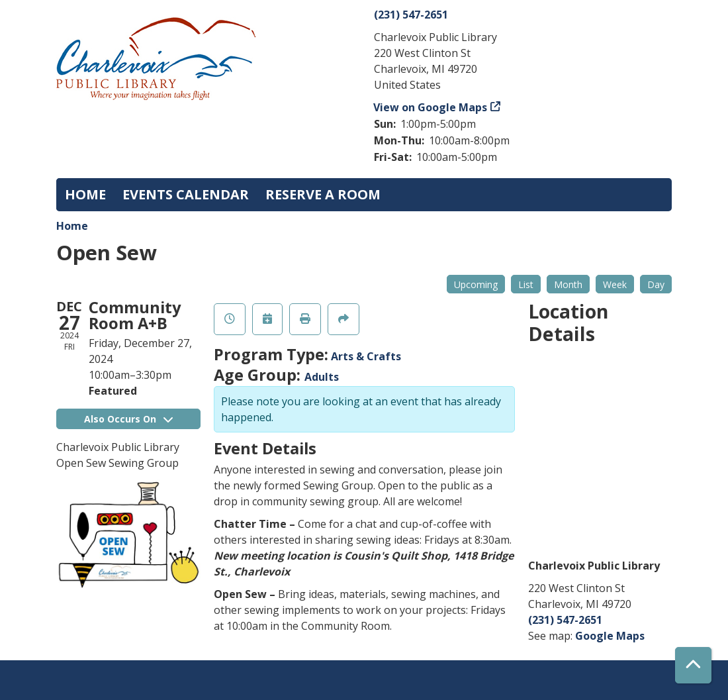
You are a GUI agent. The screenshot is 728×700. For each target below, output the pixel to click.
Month (568, 284)
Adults (322, 377)
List (526, 284)
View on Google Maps (431, 107)
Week (615, 284)
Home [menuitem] (85, 194)
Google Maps (610, 636)
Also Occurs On (128, 419)
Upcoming (476, 284)
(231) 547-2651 (411, 15)
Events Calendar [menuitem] (186, 194)
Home (72, 226)
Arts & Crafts (366, 356)
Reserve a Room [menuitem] (323, 194)
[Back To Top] (693, 665)
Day (656, 284)
